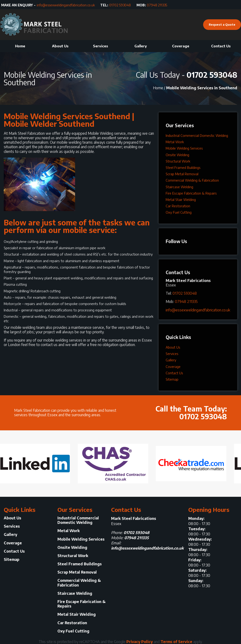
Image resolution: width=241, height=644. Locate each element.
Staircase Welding (179, 187)
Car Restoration (178, 206)
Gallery (141, 46)
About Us (60, 46)
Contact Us (221, 46)
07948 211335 (157, 5)
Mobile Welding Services (184, 148)
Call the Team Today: (174, 412)
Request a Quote (222, 24)
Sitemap (172, 379)
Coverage (181, 46)
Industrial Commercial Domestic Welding (197, 135)
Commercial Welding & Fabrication (192, 180)
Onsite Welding (177, 155)
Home (20, 46)
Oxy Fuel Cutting (179, 212)
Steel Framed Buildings (183, 167)
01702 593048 (120, 5)
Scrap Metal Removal (182, 174)
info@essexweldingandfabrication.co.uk (66, 5)
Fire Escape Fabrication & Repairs (191, 193)
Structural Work (178, 161)
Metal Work (175, 142)
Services (100, 46)
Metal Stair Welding (181, 200)
